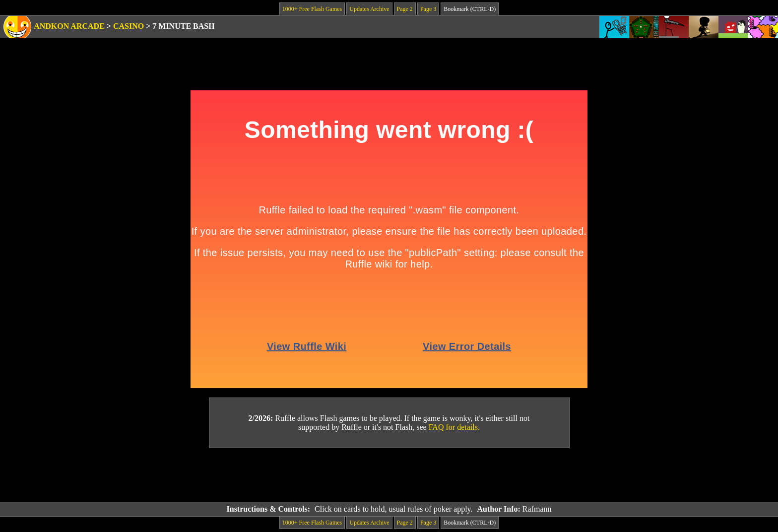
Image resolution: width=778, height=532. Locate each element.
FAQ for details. (454, 427)
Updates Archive (369, 9)
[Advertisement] (389, 475)
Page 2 (405, 9)
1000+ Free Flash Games (312, 9)
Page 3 (428, 9)
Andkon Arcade (69, 26)
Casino (129, 26)
